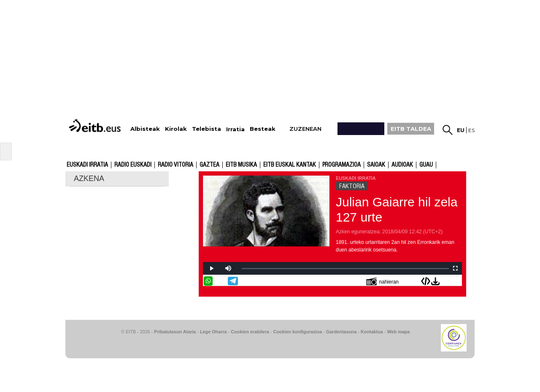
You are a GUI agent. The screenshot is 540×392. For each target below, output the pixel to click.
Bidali (456, 281)
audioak (402, 165)
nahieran (382, 281)
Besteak (263, 129)
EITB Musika (241, 165)
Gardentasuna (342, 332)
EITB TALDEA (411, 129)
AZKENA (89, 178)
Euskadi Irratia (87, 165)
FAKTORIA (352, 186)
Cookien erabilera (250, 332)
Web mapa (398, 332)
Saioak (376, 165)
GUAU (426, 165)
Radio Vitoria (175, 165)
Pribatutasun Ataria (175, 332)
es (471, 130)
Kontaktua (372, 332)
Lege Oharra (213, 332)
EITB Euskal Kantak (290, 165)
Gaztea (209, 165)
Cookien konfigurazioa (297, 332)
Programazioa (342, 165)
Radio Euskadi (133, 165)
